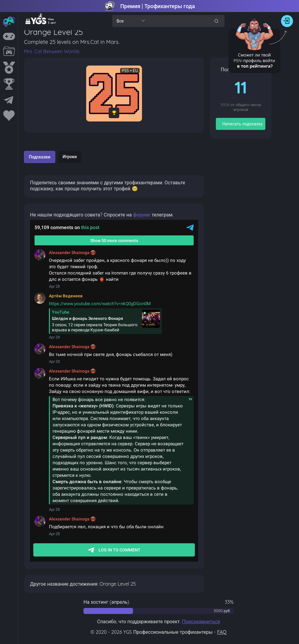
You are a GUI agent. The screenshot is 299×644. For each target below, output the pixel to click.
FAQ (222, 632)
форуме (142, 215)
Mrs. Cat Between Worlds (52, 51)
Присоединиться (201, 621)
